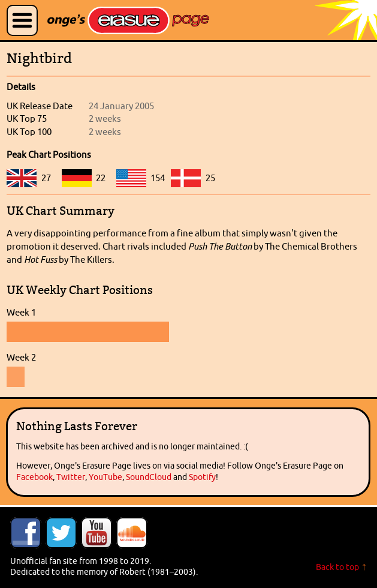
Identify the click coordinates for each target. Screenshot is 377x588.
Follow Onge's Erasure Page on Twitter (61, 533)
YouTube (105, 477)
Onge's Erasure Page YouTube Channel (96, 533)
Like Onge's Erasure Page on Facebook (26, 533)
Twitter (71, 477)
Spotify (202, 477)
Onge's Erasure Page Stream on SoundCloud (132, 533)
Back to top (337, 567)
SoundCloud (149, 477)
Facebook (34, 477)
